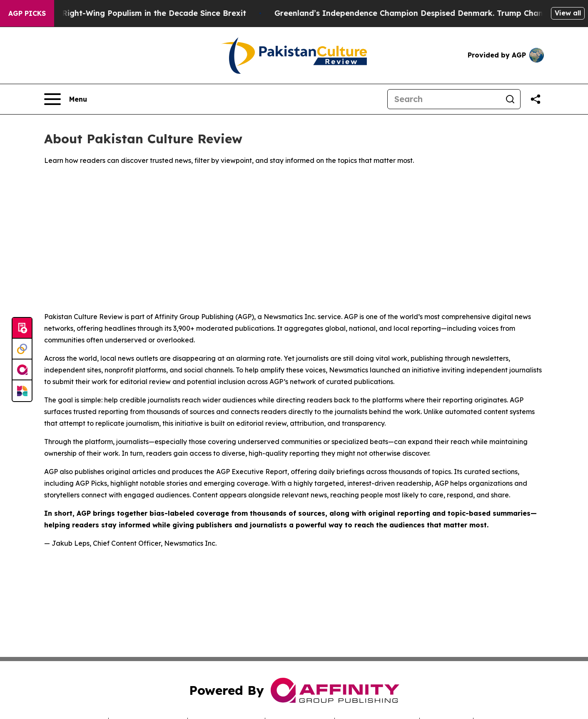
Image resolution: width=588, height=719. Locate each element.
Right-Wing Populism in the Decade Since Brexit (160, 13)
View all (568, 13)
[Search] (444, 99)
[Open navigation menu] (66, 99)
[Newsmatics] (22, 391)
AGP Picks (27, 13)
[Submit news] (22, 328)
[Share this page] (536, 99)
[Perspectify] (22, 349)
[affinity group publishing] (22, 370)
